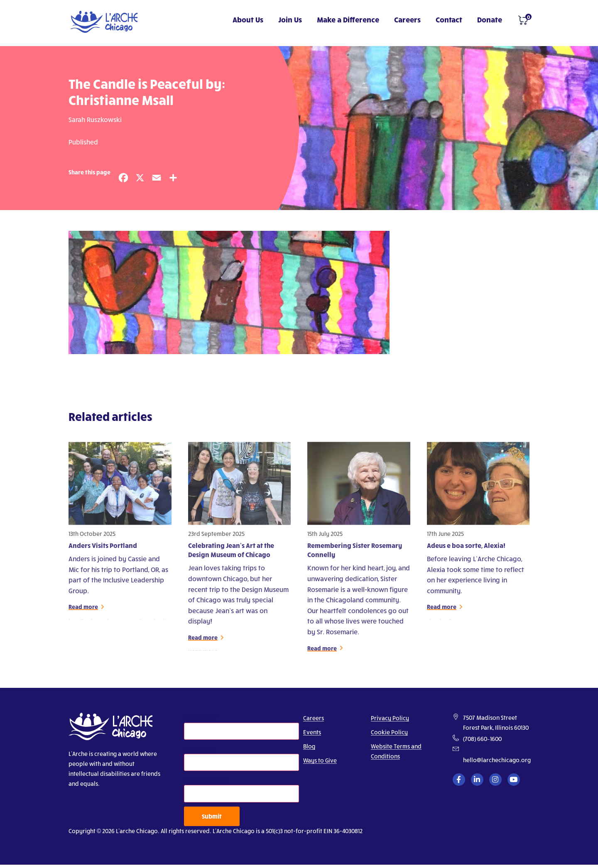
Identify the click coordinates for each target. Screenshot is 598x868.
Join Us (290, 19)
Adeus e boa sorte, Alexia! (466, 549)
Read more (83, 611)
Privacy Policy (390, 718)
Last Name (200, 749)
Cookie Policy (389, 732)
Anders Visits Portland (103, 549)
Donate (490, 19)
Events (312, 732)
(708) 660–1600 (482, 739)
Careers (407, 19)
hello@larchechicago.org (497, 760)
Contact (449, 19)
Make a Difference (348, 19)
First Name (200, 718)
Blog (309, 746)
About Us (248, 19)
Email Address (206, 780)
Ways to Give (320, 760)
